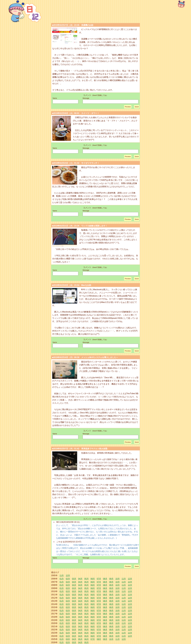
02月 (68, 579)
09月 (111, 579)
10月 (118, 579)
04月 (80, 579)
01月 (62, 579)
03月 (74, 579)
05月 (87, 579)
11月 (62, 575)
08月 (105, 579)
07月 (99, 579)
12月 (68, 575)
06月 (93, 579)
